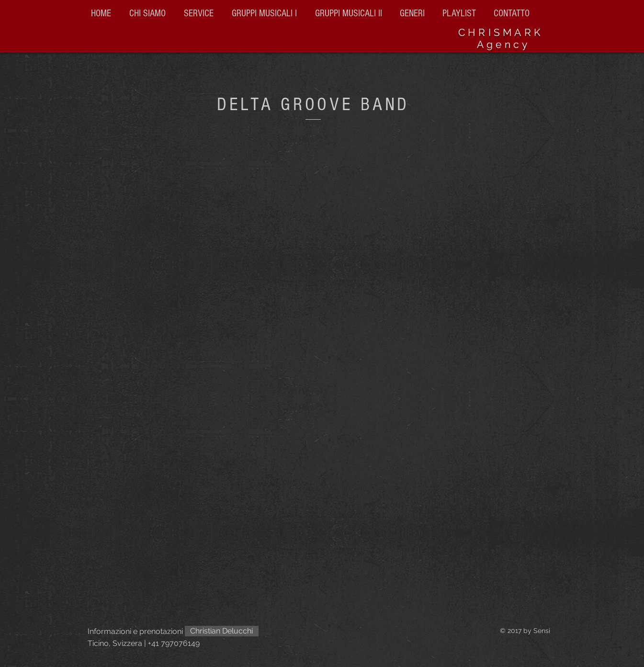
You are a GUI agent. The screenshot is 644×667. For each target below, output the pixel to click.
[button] (350, 13)
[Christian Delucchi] (222, 631)
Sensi (542, 631)
